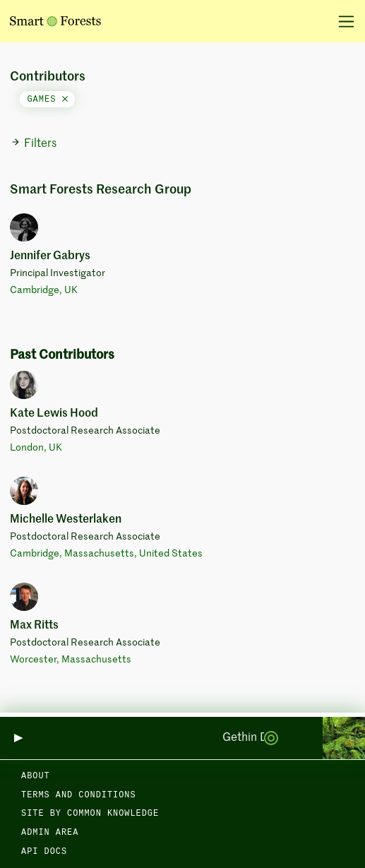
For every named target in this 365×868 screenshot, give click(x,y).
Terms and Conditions (79, 795)
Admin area (50, 833)
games (47, 100)
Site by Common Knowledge (90, 814)
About (36, 776)
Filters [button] (34, 143)
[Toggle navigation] (341, 21)
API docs (44, 852)
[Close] (65, 100)
